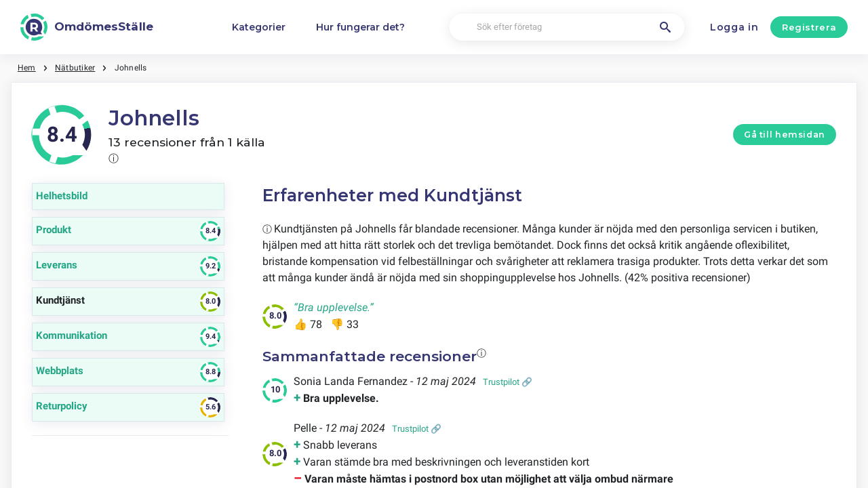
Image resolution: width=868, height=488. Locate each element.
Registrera (809, 27)
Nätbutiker (75, 68)
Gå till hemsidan (785, 135)
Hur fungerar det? (360, 27)
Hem (27, 68)
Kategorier (259, 27)
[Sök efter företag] (567, 27)
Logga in (734, 27)
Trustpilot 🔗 (508, 382)
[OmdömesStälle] (87, 27)
